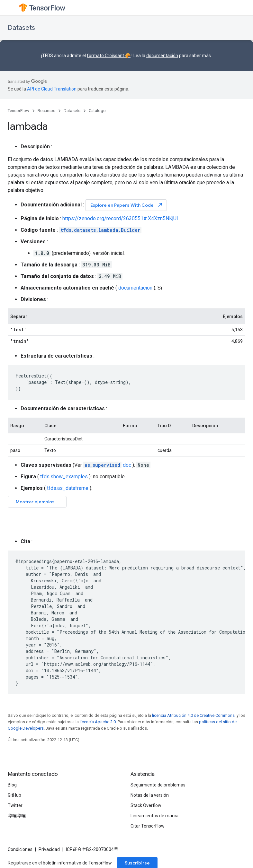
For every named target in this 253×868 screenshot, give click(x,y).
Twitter (15, 805)
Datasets (21, 28)
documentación (162, 56)
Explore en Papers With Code (127, 205)
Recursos (46, 111)
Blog (12, 785)
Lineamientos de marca (154, 816)
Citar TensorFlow (148, 826)
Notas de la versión (150, 795)
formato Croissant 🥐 (109, 56)
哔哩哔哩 (17, 816)
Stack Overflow (146, 805)
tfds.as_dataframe (68, 488)
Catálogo (97, 111)
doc (107, 465)
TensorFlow (18, 111)
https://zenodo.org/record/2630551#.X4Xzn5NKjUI (120, 218)
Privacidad (49, 849)
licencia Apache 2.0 (98, 722)
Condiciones (20, 849)
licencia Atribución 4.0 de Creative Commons (193, 715)
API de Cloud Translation (52, 89)
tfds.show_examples (64, 477)
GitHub (14, 795)
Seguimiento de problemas (158, 785)
